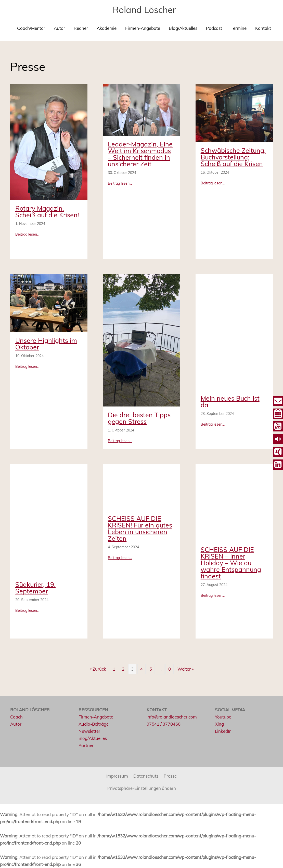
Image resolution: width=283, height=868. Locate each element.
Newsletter (89, 731)
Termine (239, 28)
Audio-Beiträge (94, 724)
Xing (219, 724)
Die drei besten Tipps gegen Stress (139, 418)
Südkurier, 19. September (35, 588)
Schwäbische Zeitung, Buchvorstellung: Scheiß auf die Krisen (233, 157)
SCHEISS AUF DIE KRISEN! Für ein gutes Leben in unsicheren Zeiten (140, 528)
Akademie (107, 28)
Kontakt (263, 28)
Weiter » (186, 669)
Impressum (117, 776)
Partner (86, 745)
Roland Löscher (144, 10)
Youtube (223, 717)
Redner (81, 28)
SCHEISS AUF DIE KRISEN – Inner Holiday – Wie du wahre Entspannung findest (231, 563)
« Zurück (98, 669)
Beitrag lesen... (27, 234)
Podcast (214, 28)
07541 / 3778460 (164, 724)
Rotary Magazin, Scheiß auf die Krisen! (47, 212)
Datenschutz (146, 776)
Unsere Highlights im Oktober (46, 344)
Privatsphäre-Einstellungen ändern (142, 788)
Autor (59, 28)
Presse (170, 776)
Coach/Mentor (31, 28)
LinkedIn (223, 731)
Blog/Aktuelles (183, 28)
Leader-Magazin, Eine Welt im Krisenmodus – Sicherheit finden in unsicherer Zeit (140, 154)
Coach (17, 717)
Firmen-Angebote (143, 28)
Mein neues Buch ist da (230, 402)
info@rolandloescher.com (172, 717)
